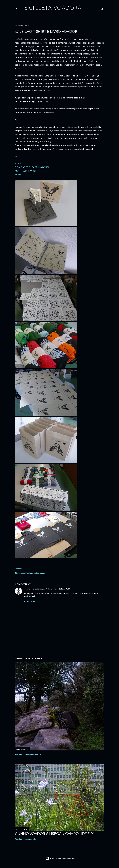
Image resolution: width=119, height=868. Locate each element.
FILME (18, 174)
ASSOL (18, 163)
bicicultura (28, 573)
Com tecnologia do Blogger (60, 858)
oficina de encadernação (35, 589)
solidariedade (39, 573)
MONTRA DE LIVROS (26, 171)
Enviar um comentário (34, 754)
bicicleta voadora (53, 8)
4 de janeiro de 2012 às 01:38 (58, 589)
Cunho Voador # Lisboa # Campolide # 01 (55, 833)
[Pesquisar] (102, 9)
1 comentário (30, 839)
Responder (30, 601)
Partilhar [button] (19, 569)
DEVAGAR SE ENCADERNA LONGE (32, 167)
